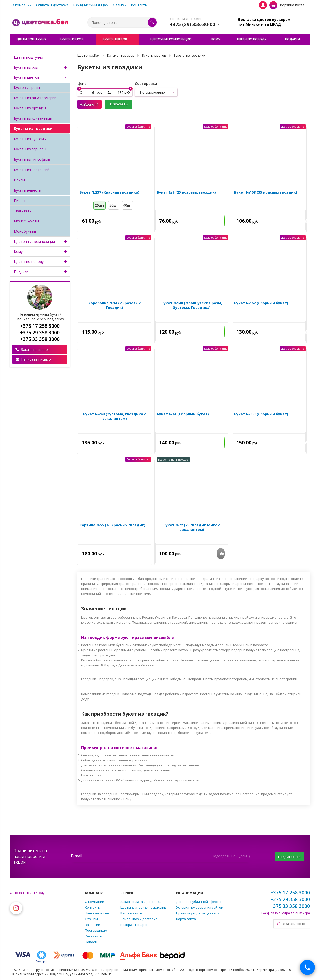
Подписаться (286, 856)
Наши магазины (98, 913)
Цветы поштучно (29, 57)
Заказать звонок (35, 349)
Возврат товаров (134, 925)
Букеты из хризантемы (33, 118)
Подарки (21, 272)
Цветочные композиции (34, 241)
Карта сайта (186, 919)
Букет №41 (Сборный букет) (182, 415)
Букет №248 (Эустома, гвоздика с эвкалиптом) (115, 417)
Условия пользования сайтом (200, 907)
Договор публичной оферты (199, 902)
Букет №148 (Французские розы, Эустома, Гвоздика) (192, 306)
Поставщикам (96, 930)
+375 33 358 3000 (290, 906)
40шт (128, 206)
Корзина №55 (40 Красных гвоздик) (112, 526)
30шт (114, 206)
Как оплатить (131, 913)
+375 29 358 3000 (290, 899)
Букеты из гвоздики (33, 129)
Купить (139, 222)
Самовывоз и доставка (139, 919)
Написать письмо (36, 359)
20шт (100, 206)
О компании (22, 5)
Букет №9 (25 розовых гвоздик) (185, 193)
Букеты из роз (26, 67)
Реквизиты (94, 936)
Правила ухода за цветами (198, 913)
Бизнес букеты (26, 221)
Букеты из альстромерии (35, 98)
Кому (18, 252)
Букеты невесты (28, 190)
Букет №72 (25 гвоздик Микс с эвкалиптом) (192, 528)
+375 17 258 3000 (290, 893)
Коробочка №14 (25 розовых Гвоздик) (114, 304)
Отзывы (120, 5)
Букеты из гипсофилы (32, 159)
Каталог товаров (121, 55)
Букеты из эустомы (30, 139)
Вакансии (93, 925)
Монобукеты (25, 231)
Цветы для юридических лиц (143, 907)
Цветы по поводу (29, 262)
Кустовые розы (27, 88)
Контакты (139, 5)
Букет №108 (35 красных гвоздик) (265, 193)
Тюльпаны (23, 211)
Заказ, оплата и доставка (141, 902)
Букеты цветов (27, 77)
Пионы (20, 200)
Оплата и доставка (52, 5)
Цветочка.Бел (89, 55)
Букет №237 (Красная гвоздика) (109, 193)
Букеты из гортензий (32, 170)
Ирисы (19, 180)
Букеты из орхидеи (30, 108)
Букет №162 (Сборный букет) (260, 304)
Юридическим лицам (91, 5)
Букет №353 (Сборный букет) (260, 415)
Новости (92, 942)
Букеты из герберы (30, 149)
